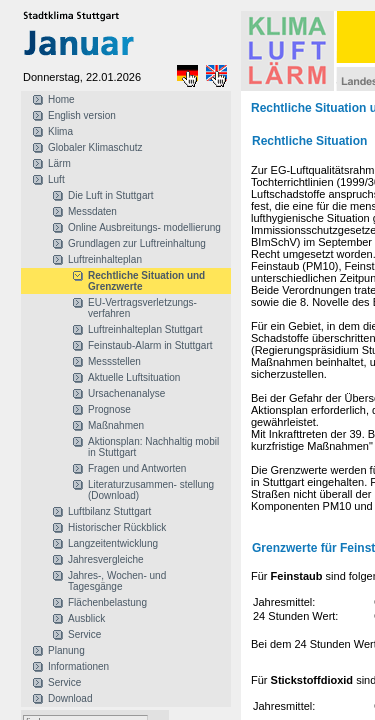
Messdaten (92, 211)
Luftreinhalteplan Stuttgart (145, 329)
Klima (60, 131)
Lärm (59, 163)
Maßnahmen (116, 425)
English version (82, 115)
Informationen (78, 666)
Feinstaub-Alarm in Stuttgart (150, 345)
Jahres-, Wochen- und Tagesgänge (117, 581)
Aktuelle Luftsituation (134, 377)
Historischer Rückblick (117, 527)
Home (61, 99)
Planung (66, 650)
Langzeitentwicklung (113, 543)
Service (84, 634)
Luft (56, 179)
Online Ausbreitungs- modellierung (144, 227)
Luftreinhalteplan (105, 259)
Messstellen (114, 361)
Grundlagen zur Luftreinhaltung (137, 243)
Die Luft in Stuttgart (111, 195)
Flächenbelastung (107, 602)
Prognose (109, 409)
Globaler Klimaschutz (95, 147)
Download (70, 698)
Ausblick (86, 618)
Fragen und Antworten (137, 468)
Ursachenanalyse (126, 393)
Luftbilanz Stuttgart (109, 511)
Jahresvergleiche (106, 559)
